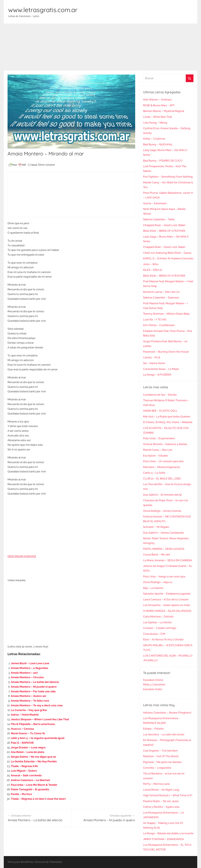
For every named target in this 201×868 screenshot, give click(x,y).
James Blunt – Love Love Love (30, 663)
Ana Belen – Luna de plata (28, 752)
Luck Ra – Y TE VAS (155, 319)
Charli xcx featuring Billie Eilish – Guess (167, 253)
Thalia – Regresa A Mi (24, 766)
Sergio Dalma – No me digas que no (33, 757)
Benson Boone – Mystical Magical (164, 111)
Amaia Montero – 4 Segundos (29, 668)
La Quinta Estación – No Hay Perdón (34, 761)
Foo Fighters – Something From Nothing (168, 177)
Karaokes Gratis (153, 689)
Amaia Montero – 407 (24, 673)
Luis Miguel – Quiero (24, 771)
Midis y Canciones (154, 684)
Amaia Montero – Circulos (27, 677)
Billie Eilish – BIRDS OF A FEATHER (164, 231)
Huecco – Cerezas (22, 729)
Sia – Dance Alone (154, 363)
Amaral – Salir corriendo (26, 775)
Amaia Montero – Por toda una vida (33, 691)
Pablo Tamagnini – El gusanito (30, 789)
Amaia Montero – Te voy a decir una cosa (37, 705)
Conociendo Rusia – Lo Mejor (161, 369)
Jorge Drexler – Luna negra (28, 747)
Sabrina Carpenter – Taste (159, 219)
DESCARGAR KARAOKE (22, 556)
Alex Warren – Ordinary (157, 100)
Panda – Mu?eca (21, 794)
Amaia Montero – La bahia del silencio (35, 682)
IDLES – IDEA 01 (153, 270)
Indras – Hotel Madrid (25, 715)
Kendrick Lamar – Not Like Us (161, 292)
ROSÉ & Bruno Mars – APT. (159, 105)
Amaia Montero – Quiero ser (29, 696)
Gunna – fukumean (155, 203)
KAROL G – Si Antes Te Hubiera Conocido (168, 258)
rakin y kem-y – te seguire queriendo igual (38, 738)
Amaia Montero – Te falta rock (30, 701)
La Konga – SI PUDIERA (157, 375)
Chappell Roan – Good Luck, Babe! (164, 225)
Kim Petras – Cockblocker (159, 325)
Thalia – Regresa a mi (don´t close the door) (38, 799)
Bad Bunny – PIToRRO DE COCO (163, 161)
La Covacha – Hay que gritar (29, 710)
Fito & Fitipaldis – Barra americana (33, 724)
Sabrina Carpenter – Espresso (161, 297)
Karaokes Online (153, 680)
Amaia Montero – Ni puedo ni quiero (34, 687)
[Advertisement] (100, 47)
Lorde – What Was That (157, 117)
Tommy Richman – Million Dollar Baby (166, 314)
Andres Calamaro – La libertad (30, 780)
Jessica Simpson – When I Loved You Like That (40, 719)
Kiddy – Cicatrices (154, 139)
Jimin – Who (151, 264)
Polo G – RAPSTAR (22, 743)
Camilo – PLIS (152, 357)
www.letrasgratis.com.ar (43, 10)
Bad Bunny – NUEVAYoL (158, 144)
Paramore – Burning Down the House (166, 352)
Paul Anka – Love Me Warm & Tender (34, 785)
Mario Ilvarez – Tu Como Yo (28, 733)
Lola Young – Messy (155, 123)
